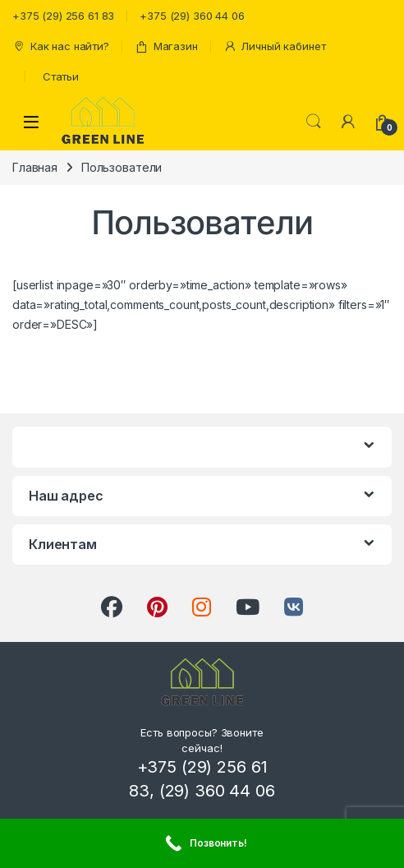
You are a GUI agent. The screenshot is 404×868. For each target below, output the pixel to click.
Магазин (166, 46)
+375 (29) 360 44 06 (192, 16)
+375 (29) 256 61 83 (63, 16)
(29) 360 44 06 (217, 791)
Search (314, 122)
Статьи (61, 76)
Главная (35, 167)
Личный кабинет (275, 46)
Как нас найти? (61, 46)
